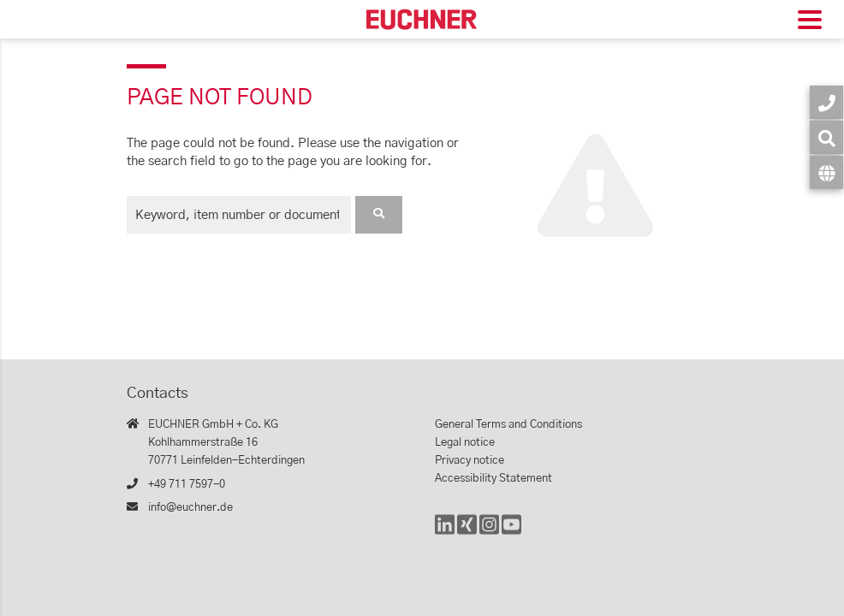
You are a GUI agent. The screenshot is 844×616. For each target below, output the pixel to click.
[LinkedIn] (445, 533)
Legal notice (465, 443)
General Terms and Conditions (508, 425)
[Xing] (467, 533)
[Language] (826, 172)
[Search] (826, 137)
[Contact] (826, 102)
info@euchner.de (190, 508)
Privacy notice (470, 461)
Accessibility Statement (493, 479)
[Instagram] (489, 533)
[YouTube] (511, 533)
